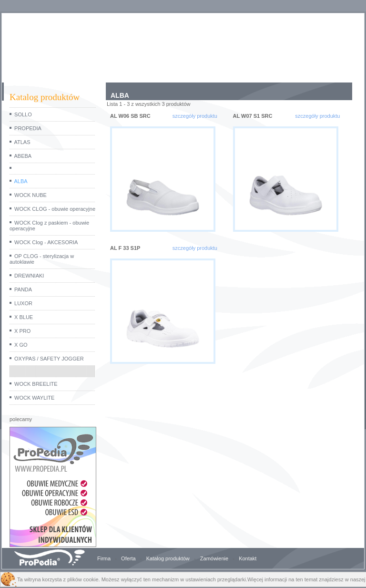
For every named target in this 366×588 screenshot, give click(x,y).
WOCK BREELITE (36, 384)
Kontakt (248, 558)
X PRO (22, 331)
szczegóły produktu (195, 116)
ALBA (20, 181)
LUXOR (23, 303)
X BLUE (24, 317)
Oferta (128, 558)
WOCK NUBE (30, 195)
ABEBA (23, 156)
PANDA (23, 289)
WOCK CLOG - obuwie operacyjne (55, 209)
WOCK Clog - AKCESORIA (46, 242)
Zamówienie (214, 558)
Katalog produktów (168, 558)
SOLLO (23, 114)
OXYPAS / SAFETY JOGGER (49, 359)
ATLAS (22, 142)
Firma (104, 558)
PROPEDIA (28, 128)
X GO (21, 345)
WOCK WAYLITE (34, 398)
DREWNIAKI (29, 276)
